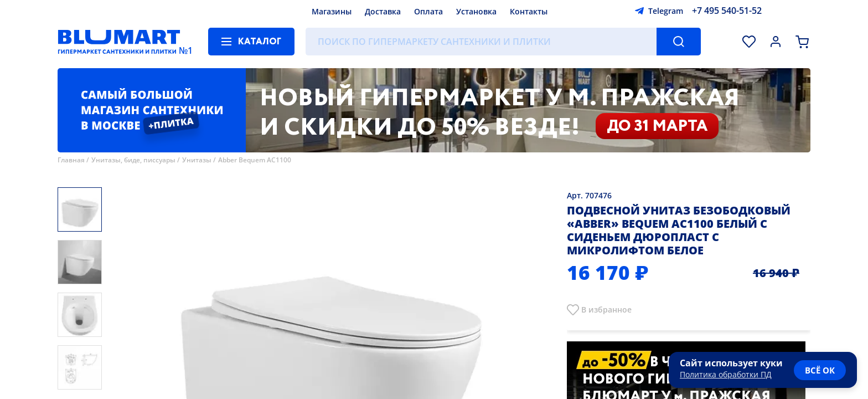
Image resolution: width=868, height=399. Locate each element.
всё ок (820, 370)
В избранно (604, 310)
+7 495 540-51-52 (727, 11)
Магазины (332, 11)
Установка (476, 11)
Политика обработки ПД (726, 374)
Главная (71, 160)
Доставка (383, 11)
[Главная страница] (119, 42)
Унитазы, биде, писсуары (133, 160)
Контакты (529, 11)
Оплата (428, 11)
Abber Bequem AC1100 (255, 160)
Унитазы (197, 160)
